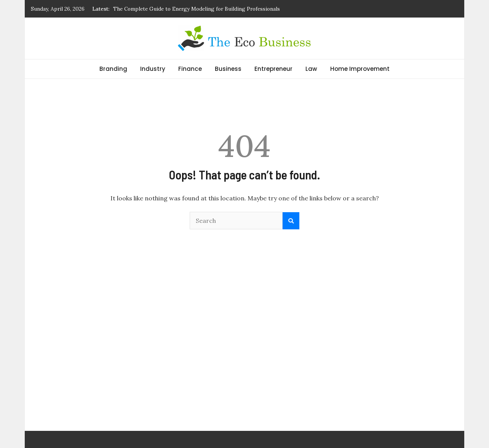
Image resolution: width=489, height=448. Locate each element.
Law (311, 69)
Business (228, 69)
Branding (113, 69)
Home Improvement (360, 69)
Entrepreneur (273, 69)
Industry (153, 69)
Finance (190, 69)
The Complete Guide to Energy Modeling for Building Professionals (197, 9)
